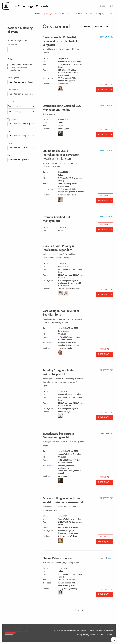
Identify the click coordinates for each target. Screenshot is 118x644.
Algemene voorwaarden (105, 631)
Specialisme (13, 90)
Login (102, 6)
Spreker (11, 155)
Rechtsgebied (13, 78)
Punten (11, 131)
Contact (110, 14)
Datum (11, 102)
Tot (10, 112)
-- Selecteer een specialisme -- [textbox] (21, 94)
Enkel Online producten (21, 65)
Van (10, 106)
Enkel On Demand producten (19, 69)
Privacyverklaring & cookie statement (90, 635)
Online (70, 14)
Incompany (100, 14)
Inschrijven (104, 89)
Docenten (79, 14)
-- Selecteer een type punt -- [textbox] (20, 136)
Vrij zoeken (12, 45)
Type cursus (13, 119)
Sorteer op (86, 27)
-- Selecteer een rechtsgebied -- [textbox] (21, 82)
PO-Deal (89, 14)
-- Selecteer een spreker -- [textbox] (19, 160)
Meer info (105, 85)
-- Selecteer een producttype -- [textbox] (21, 124)
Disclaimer (109, 635)
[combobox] (21, 82)
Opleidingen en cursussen (54, 14)
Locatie (11, 143)
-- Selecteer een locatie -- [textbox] (18, 148)
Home (38, 14)
